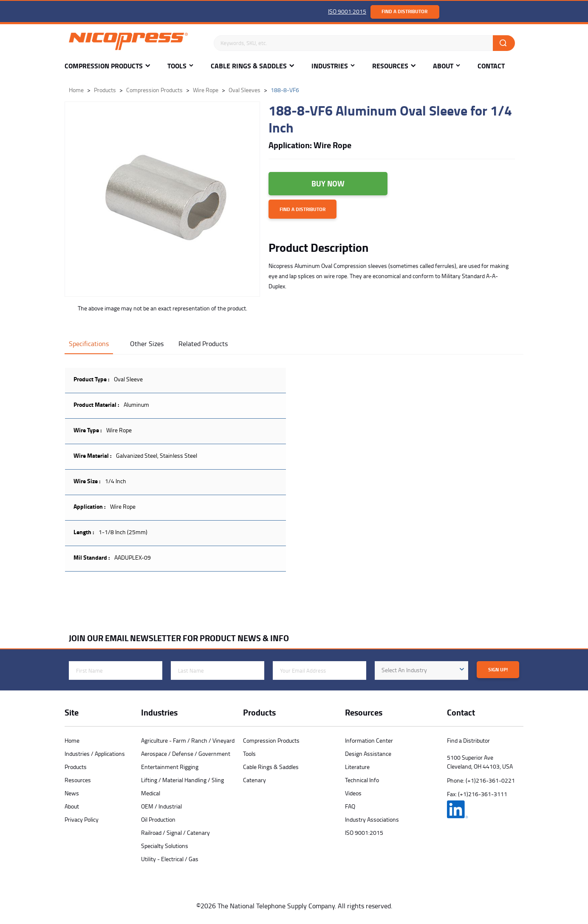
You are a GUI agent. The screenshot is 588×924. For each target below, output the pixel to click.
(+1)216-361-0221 (490, 780)
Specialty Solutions (165, 846)
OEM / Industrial (161, 806)
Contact (491, 66)
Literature (357, 767)
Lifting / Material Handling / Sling (182, 780)
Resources (390, 66)
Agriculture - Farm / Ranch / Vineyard (188, 740)
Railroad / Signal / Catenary (175, 832)
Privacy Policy (82, 819)
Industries (330, 66)
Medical (151, 793)
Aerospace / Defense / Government (186, 754)
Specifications (89, 344)
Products (76, 767)
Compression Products (104, 66)
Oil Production (158, 819)
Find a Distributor (404, 11)
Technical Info (362, 780)
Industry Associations (372, 819)
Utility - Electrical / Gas (170, 859)
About (443, 66)
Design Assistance (368, 754)
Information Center (369, 740)
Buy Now (328, 183)
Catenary (254, 780)
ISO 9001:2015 (347, 11)
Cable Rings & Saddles (249, 66)
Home (72, 740)
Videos (353, 793)
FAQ (350, 806)
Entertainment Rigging (170, 767)
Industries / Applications (95, 754)
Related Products (203, 344)
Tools (177, 66)
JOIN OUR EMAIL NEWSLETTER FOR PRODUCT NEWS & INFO (179, 638)
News (72, 793)
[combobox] (421, 670)
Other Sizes (147, 344)
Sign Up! (498, 669)
